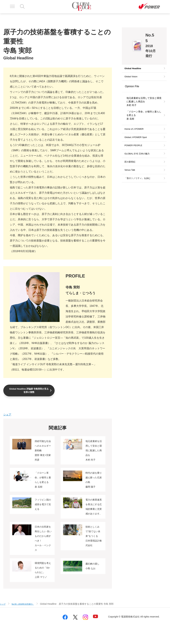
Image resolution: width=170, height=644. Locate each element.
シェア (7, 416)
